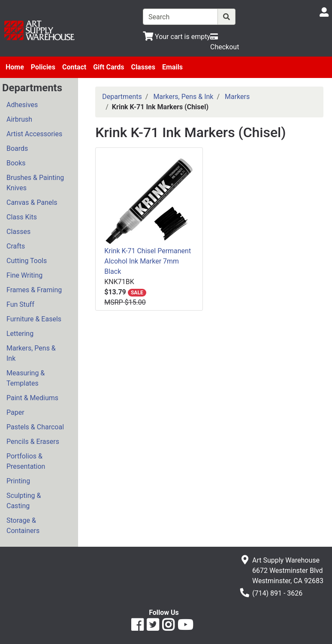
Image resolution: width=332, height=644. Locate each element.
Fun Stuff (20, 304)
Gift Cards (109, 67)
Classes (143, 67)
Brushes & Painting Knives (35, 183)
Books (16, 163)
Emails (172, 67)
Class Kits (22, 217)
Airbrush (19, 119)
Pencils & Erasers (33, 442)
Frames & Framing (34, 290)
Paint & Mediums (32, 398)
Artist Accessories (34, 134)
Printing (18, 481)
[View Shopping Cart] (177, 37)
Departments (122, 97)
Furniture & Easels (34, 319)
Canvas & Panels (32, 202)
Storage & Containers (23, 526)
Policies (43, 67)
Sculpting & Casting (24, 501)
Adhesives (22, 105)
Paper (15, 412)
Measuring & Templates (26, 378)
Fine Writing (24, 275)
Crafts (16, 246)
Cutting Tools (27, 261)
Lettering (20, 334)
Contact (74, 67)
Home (15, 67)
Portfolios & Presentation (26, 461)
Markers (237, 97)
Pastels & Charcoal (35, 427)
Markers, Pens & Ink (31, 353)
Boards (17, 148)
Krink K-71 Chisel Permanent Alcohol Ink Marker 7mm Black (148, 261)
